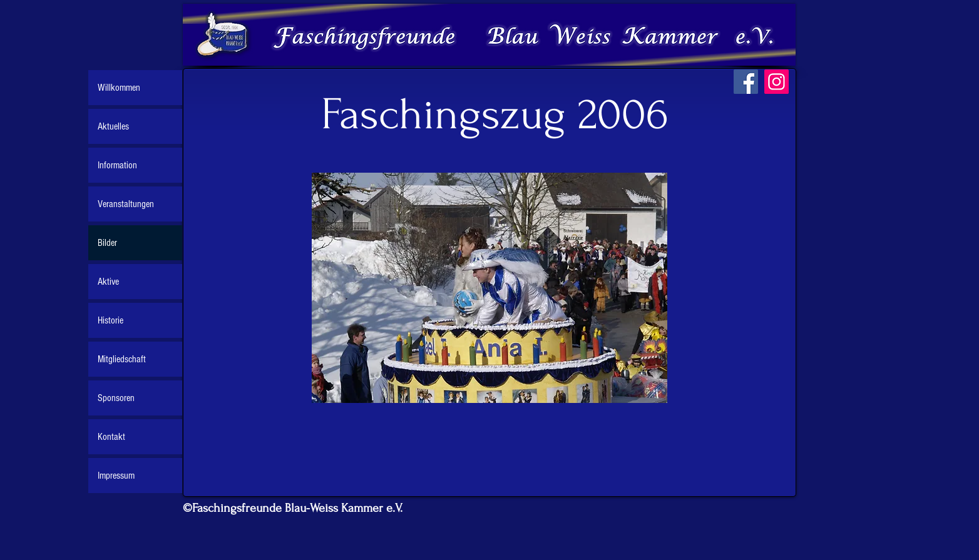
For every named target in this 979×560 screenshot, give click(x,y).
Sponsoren (116, 398)
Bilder (107, 243)
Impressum (116, 476)
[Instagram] (777, 82)
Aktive (108, 282)
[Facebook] (746, 82)
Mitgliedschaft (122, 359)
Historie (110, 320)
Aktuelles (113, 126)
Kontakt (111, 437)
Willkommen (119, 88)
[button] (489, 288)
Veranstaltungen (126, 204)
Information (117, 165)
